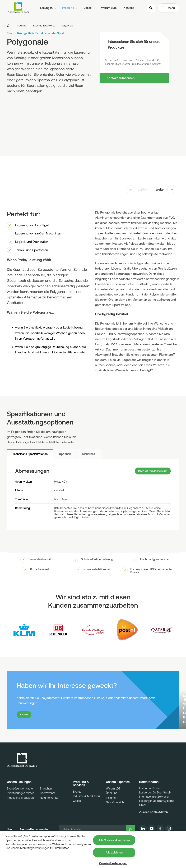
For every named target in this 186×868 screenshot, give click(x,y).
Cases (89, 10)
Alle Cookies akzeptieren (114, 840)
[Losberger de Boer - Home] (22, 777)
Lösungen (48, 10)
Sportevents (47, 810)
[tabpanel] (93, 496)
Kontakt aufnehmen (120, 78)
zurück (137, 190)
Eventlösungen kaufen (21, 806)
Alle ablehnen (114, 852)
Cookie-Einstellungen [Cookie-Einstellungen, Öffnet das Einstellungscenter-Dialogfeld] (113, 863)
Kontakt (129, 10)
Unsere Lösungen (19, 799)
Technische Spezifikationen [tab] (30, 454)
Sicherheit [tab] (89, 454)
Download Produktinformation (148, 472)
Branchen (46, 806)
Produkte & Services (81, 801)
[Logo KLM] (24, 632)
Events (77, 809)
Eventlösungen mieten (21, 810)
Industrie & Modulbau (20, 815)
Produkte (70, 10)
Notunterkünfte (49, 815)
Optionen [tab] (65, 454)
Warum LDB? (109, 10)
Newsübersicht (115, 820)
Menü (168, 10)
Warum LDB (113, 806)
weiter (166, 190)
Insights (111, 815)
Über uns (112, 810)
